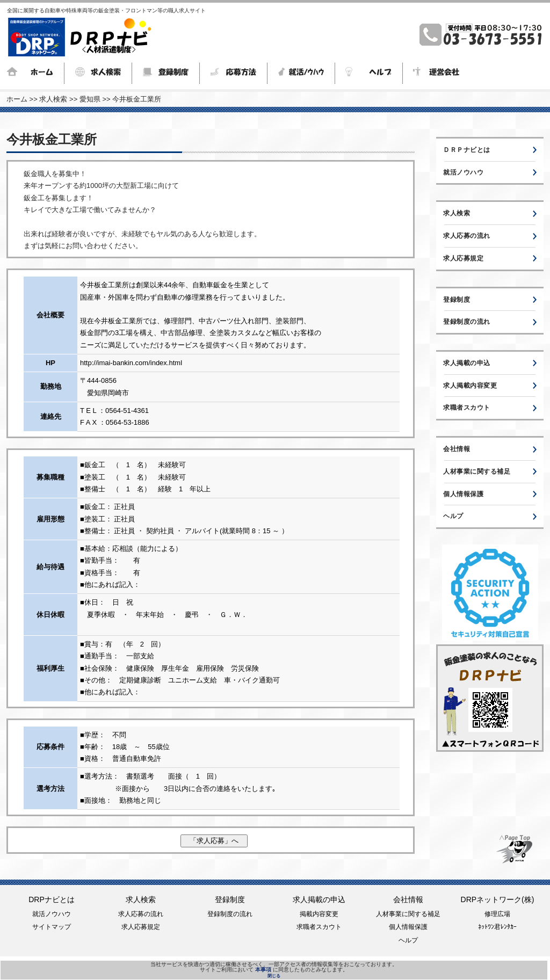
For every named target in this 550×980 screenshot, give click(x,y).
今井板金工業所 (137, 99)
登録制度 (457, 300)
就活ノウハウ (463, 172)
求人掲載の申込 (467, 363)
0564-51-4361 (127, 411)
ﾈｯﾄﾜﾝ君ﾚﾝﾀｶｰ (497, 927)
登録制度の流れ (467, 322)
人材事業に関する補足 (477, 471)
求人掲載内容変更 (470, 386)
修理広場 (497, 914)
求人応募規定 (463, 258)
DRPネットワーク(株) (498, 899)
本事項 (263, 970)
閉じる (274, 976)
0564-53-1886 (128, 422)
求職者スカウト (467, 408)
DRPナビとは (52, 899)
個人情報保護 (463, 494)
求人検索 (53, 99)
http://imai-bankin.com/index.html (131, 363)
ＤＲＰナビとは (467, 150)
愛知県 (90, 99)
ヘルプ (453, 516)
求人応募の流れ (467, 236)
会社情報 (457, 449)
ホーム (17, 99)
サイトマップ (52, 927)
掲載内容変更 (319, 914)
